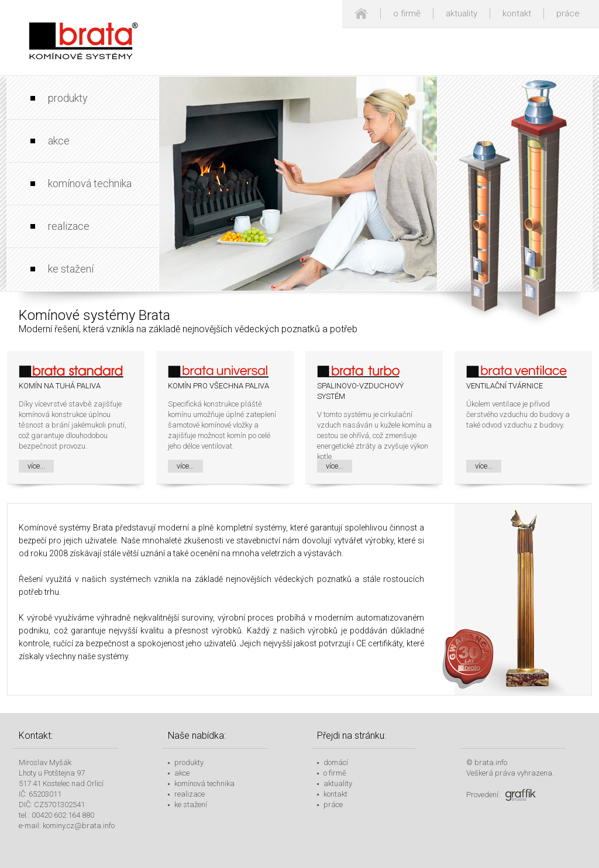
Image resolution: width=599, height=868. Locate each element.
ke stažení (71, 269)
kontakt (517, 13)
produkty (68, 98)
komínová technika (90, 183)
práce (568, 13)
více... (36, 466)
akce (59, 141)
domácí (336, 762)
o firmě (407, 13)
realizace (69, 226)
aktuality (462, 13)
